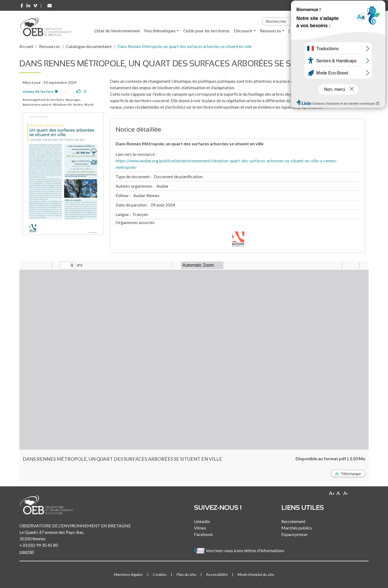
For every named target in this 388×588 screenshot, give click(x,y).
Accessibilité (217, 574)
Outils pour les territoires (206, 31)
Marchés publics (297, 528)
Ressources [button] (271, 31)
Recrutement (293, 521)
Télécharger (351, 474)
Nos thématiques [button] (160, 31)
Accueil (26, 46)
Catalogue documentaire (89, 46)
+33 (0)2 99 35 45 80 (39, 545)
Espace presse (294, 534)
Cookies (160, 574)
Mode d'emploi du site (256, 574)
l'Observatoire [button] (307, 31)
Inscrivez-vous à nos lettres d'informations (240, 550)
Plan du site (186, 574)
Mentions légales (128, 574)
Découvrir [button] (243, 31)
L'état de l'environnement (117, 31)
